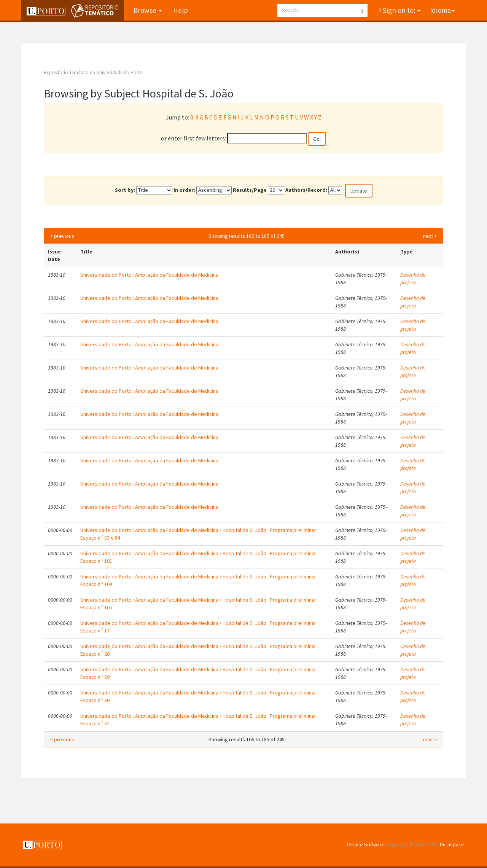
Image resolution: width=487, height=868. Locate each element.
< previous (62, 236)
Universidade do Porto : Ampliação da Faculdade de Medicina (149, 275)
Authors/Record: (306, 190)
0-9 (194, 117)
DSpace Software (365, 844)
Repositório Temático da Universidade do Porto (93, 72)
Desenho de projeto (413, 279)
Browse (148, 10)
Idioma (442, 10)
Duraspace (452, 844)
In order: (184, 190)
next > (430, 236)
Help (181, 10)
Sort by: (125, 190)
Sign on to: (401, 10)
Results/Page (250, 190)
